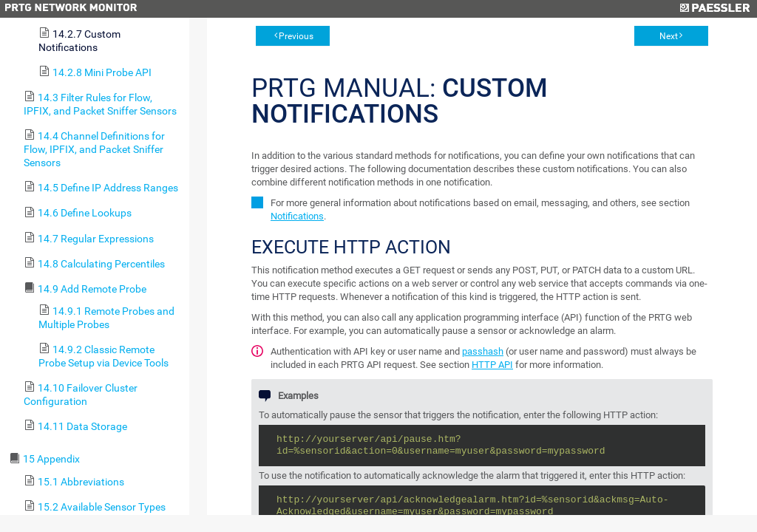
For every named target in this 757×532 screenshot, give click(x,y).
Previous (296, 36)
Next (669, 36)
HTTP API (492, 365)
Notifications (297, 216)
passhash (483, 351)
